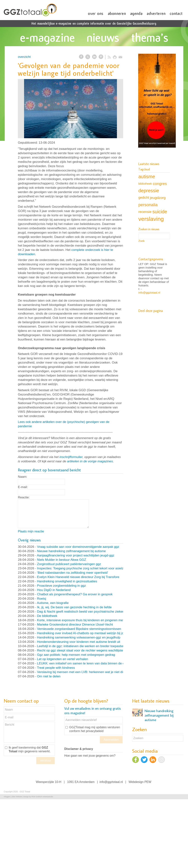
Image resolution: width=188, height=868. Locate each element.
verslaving (151, 219)
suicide (160, 212)
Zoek (141, 241)
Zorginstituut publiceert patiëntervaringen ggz (69, 564)
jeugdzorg (158, 198)
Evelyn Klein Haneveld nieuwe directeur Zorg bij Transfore (78, 577)
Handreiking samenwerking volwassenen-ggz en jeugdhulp (79, 637)
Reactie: (24, 497)
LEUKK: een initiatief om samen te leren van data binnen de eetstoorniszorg (91, 663)
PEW (148, 782)
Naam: (23, 477)
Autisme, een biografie (53, 603)
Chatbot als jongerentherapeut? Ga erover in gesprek (75, 594)
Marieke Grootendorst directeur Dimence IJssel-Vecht (75, 625)
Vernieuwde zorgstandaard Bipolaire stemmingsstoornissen (79, 629)
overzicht (24, 57)
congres (160, 184)
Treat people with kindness (56, 668)
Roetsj (42, 599)
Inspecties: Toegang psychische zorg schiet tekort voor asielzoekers (85, 568)
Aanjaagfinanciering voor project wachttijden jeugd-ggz (76, 555)
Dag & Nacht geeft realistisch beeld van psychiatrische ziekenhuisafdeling (89, 612)
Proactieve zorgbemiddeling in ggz (61, 586)
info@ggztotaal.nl (149, 292)
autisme (147, 177)
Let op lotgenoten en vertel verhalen (63, 659)
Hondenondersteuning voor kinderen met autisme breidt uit (79, 642)
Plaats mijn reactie (31, 531)
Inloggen (7, 797)
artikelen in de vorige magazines (90, 461)
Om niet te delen (49, 676)
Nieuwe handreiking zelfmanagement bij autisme (71, 551)
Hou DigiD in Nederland (54, 590)
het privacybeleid (92, 731)
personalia (148, 205)
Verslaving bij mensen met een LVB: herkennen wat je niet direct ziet (86, 672)
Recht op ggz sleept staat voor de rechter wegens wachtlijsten (81, 650)
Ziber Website (17, 797)
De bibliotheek (47, 616)
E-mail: (23, 487)
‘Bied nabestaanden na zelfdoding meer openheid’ (73, 573)
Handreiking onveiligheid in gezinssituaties (67, 581)
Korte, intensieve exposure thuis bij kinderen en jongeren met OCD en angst (91, 620)
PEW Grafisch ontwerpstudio (42, 797)
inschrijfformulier (71, 457)
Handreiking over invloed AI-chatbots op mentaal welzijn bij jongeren (85, 633)
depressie (149, 191)
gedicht (144, 198)
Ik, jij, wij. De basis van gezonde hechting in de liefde (74, 607)
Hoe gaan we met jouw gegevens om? (90, 756)
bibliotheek (145, 184)
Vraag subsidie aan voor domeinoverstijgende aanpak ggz (78, 547)
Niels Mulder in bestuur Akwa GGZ (62, 560)
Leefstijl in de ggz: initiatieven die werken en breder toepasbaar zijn (85, 646)
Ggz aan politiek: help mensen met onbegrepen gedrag (76, 655)
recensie (145, 212)
